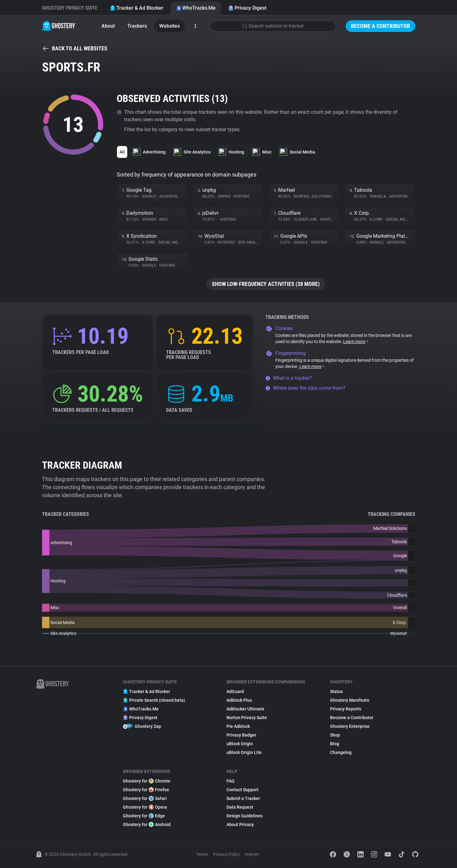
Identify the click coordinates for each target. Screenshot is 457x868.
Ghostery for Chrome (147, 781)
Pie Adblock (238, 726)
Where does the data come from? (305, 388)
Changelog (341, 752)
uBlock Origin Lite (244, 752)
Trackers (137, 26)
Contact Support (242, 790)
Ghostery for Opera (145, 807)
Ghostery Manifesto (350, 700)
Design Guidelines (245, 816)
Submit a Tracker (243, 798)
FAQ (231, 781)
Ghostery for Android (147, 824)
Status (336, 691)
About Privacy (240, 824)
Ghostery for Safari (145, 798)
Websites (170, 26)
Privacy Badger (241, 735)
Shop (335, 735)
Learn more (356, 342)
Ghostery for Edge (144, 816)
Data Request (240, 807)
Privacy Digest (247, 8)
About (108, 26)
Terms (202, 854)
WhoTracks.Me (196, 8)
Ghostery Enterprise (350, 726)
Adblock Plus (239, 700)
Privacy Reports (346, 709)
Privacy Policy (226, 854)
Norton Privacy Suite (247, 718)
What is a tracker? (289, 378)
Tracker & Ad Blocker (137, 8)
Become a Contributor (380, 26)
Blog (335, 744)
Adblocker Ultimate (245, 709)
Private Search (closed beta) (154, 700)
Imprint (252, 854)
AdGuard (235, 691)
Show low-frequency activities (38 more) (266, 284)
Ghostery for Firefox (146, 790)
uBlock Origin (240, 744)
